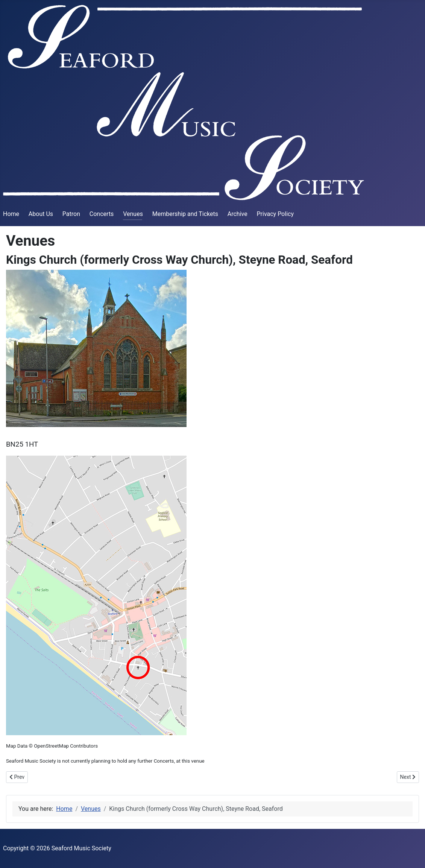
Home (11, 214)
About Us (41, 214)
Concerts (102, 214)
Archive (238, 214)
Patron (71, 214)
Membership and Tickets (185, 214)
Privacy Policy (275, 214)
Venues (133, 214)
